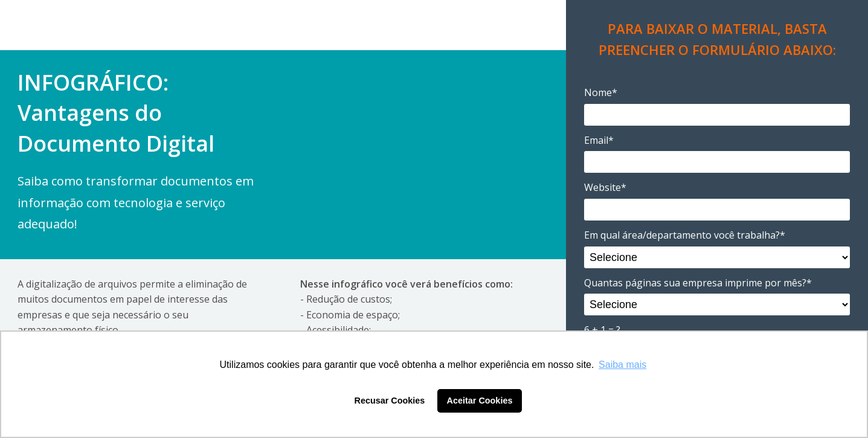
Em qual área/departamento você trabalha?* (685, 235)
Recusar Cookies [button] (390, 401)
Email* (599, 140)
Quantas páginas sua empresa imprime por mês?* (698, 283)
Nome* (601, 92)
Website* (605, 187)
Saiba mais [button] (622, 365)
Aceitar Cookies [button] (480, 401)
